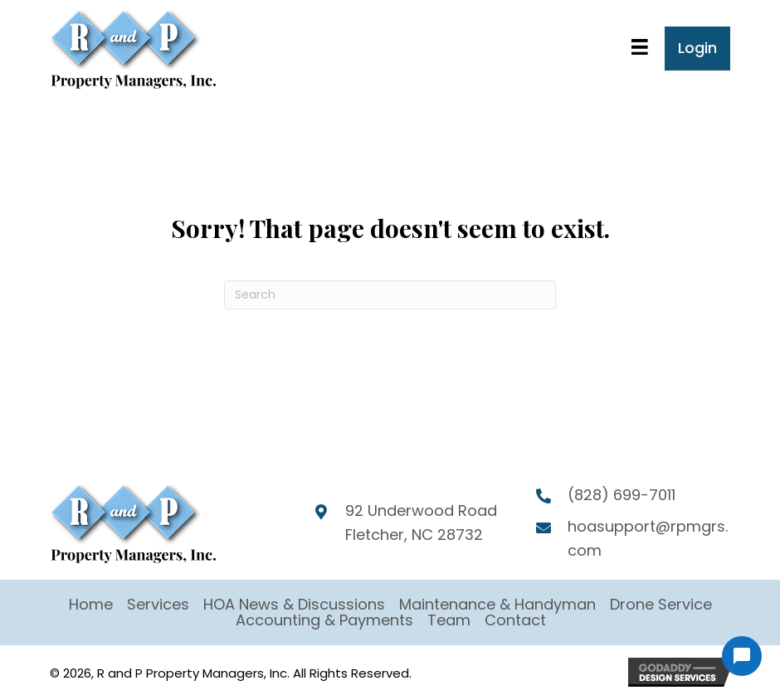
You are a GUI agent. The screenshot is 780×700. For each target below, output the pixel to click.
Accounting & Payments (324, 620)
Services (158, 604)
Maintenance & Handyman (497, 604)
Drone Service (661, 604)
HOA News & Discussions (294, 604)
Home (91, 604)
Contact (515, 620)
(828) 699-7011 (622, 495)
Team (449, 620)
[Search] (390, 295)
